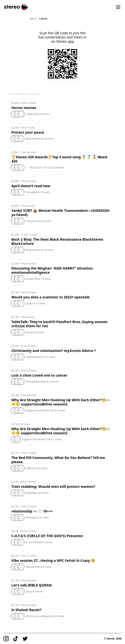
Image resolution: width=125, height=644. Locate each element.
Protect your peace (28, 132)
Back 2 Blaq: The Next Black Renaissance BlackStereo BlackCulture (57, 242)
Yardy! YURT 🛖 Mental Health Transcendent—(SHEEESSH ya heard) (60, 213)
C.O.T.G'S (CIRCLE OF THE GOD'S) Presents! (47, 536)
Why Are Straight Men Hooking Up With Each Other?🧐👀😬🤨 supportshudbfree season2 (61, 402)
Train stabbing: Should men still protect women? (53, 487)
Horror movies (24, 108)
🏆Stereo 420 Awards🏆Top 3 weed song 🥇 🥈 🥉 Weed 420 (59, 159)
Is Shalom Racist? (26, 610)
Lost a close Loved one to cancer (39, 375)
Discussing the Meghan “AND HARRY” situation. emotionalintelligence (52, 270)
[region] (63, 18)
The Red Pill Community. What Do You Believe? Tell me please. (58, 460)
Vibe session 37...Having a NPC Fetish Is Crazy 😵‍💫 (53, 561)
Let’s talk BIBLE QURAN (32, 585)
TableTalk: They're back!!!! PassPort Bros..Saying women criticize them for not (59, 324)
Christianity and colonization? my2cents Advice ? (54, 351)
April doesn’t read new (31, 186)
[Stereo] (16, 7)
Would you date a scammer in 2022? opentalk (51, 297)
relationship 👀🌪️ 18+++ (32, 511)
